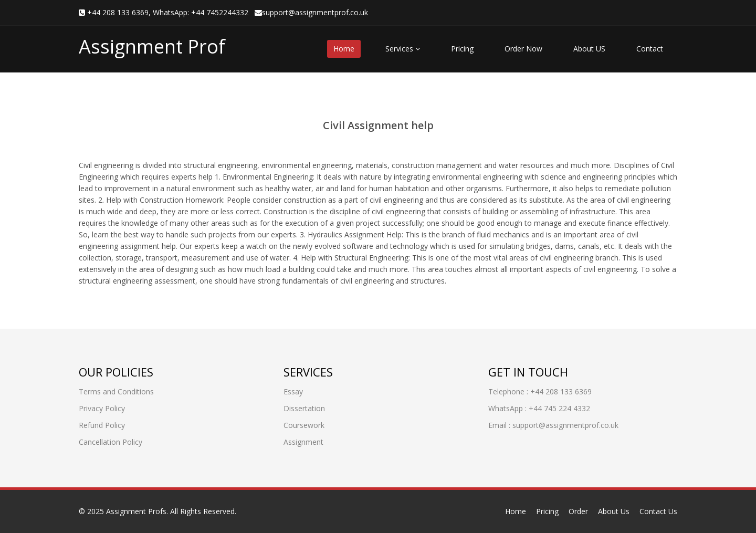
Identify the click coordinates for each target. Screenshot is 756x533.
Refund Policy (102, 425)
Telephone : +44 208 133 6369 (540, 391)
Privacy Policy (102, 408)
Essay (293, 391)
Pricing (462, 49)
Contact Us (658, 511)
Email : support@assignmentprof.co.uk (553, 425)
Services (403, 49)
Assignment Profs (136, 511)
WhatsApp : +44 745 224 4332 (539, 408)
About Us (614, 511)
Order (578, 511)
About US (589, 49)
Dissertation (304, 408)
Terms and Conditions (116, 391)
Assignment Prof (152, 46)
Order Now (523, 49)
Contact (650, 49)
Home (344, 49)
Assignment (303, 442)
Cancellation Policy (111, 442)
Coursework (304, 425)
